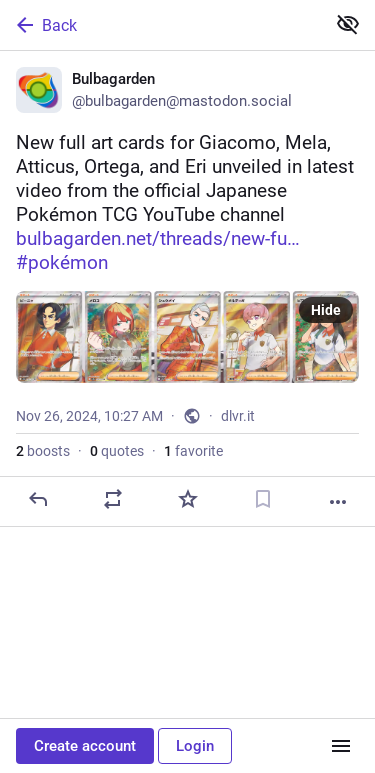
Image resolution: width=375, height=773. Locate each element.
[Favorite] (188, 499)
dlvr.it (238, 416)
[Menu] (341, 746)
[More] (338, 502)
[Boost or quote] (113, 499)
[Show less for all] (348, 24)
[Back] (160, 25)
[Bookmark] (263, 499)
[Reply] (38, 499)
